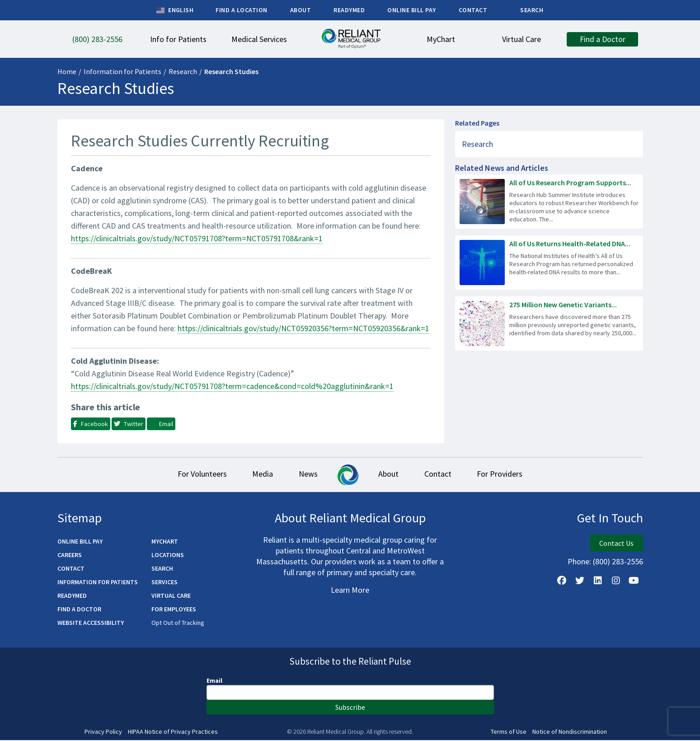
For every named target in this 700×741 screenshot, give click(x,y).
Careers (70, 556)
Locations (168, 556)
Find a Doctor (79, 610)
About (389, 475)
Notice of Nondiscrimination (570, 733)
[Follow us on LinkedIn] (598, 582)
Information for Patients (122, 71)
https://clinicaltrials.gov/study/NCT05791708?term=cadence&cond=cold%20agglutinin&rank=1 (232, 386)
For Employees (174, 610)
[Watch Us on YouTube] (634, 582)
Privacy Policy (103, 733)
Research (183, 71)
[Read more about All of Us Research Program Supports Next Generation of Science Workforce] (549, 202)
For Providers (504, 475)
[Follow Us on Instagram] (616, 582)
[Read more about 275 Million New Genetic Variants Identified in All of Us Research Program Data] (549, 324)
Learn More (350, 591)
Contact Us (616, 544)
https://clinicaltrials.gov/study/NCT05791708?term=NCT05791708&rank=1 (197, 238)
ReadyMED (72, 596)
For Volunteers (199, 475)
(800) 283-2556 (618, 562)
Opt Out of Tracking (178, 624)
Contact (440, 475)
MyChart (165, 542)
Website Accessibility (91, 624)
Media (261, 475)
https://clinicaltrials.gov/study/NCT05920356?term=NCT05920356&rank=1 (303, 328)
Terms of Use (509, 733)
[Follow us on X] (580, 582)
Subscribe (350, 708)
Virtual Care (171, 596)
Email (214, 681)
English (175, 10)
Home (67, 71)
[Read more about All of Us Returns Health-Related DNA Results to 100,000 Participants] (549, 263)
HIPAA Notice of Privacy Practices (173, 733)
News (308, 475)
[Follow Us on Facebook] (562, 582)
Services (164, 583)
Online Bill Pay (80, 542)
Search (162, 569)
